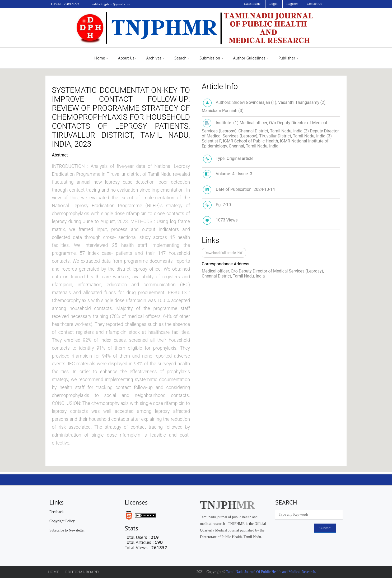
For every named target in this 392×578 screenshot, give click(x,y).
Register (292, 4)
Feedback (57, 512)
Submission (211, 58)
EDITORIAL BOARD (82, 572)
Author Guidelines (250, 58)
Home (101, 58)
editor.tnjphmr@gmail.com (111, 4)
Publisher (288, 58)
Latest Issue (252, 4)
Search (182, 58)
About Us (127, 58)
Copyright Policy (62, 521)
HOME (53, 572)
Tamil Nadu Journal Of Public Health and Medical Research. (270, 572)
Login (273, 4)
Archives (155, 58)
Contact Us (314, 4)
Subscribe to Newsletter (67, 530)
